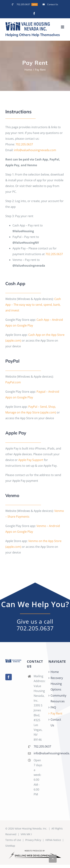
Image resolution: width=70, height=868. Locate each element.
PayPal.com (13, 382)
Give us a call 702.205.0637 (35, 625)
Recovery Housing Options (57, 684)
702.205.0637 (24, 144)
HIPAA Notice (53, 840)
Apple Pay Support (31, 460)
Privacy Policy (33, 840)
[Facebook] (9, 677)
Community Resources (57, 698)
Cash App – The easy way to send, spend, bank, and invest (33, 305)
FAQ (53, 707)
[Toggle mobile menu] (63, 27)
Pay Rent (56, 713)
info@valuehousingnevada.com (35, 150)
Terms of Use (13, 840)
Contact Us (56, 722)
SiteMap (10, 846)
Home (55, 672)
